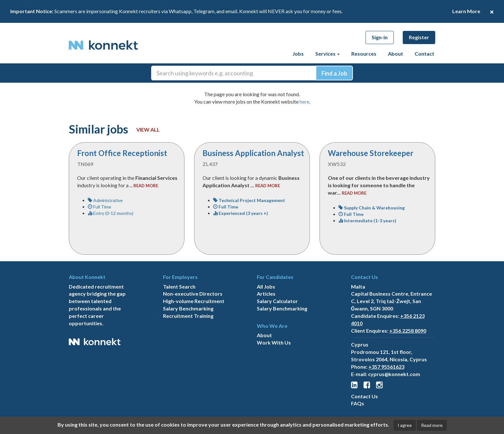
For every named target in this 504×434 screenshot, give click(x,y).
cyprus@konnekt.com (394, 374)
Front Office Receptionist (122, 153)
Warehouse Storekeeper (371, 153)
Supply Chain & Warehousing (372, 208)
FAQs (358, 403)
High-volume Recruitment (194, 301)
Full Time (99, 207)
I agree (405, 425)
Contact (424, 54)
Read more (432, 425)
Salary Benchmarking (188, 308)
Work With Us (274, 342)
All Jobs (266, 286)
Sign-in (380, 37)
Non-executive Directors (193, 294)
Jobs (298, 54)
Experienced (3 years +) (241, 213)
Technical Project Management (249, 200)
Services (328, 54)
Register (419, 37)
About (396, 54)
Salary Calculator (277, 301)
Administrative (105, 200)
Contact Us (364, 396)
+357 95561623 (386, 367)
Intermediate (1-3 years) (367, 221)
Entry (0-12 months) (111, 213)
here (304, 102)
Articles (266, 294)
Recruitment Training (188, 316)
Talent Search (179, 286)
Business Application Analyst (253, 153)
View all (148, 129)
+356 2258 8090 (408, 331)
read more (146, 186)
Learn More (466, 11)
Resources (364, 54)
